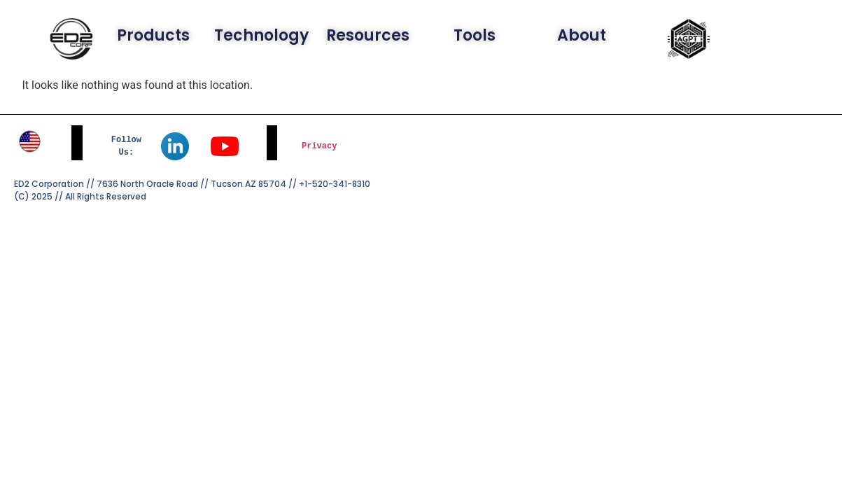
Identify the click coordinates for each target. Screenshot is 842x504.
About (582, 35)
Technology (261, 35)
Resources (368, 35)
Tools (475, 35)
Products (153, 35)
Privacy (319, 146)
